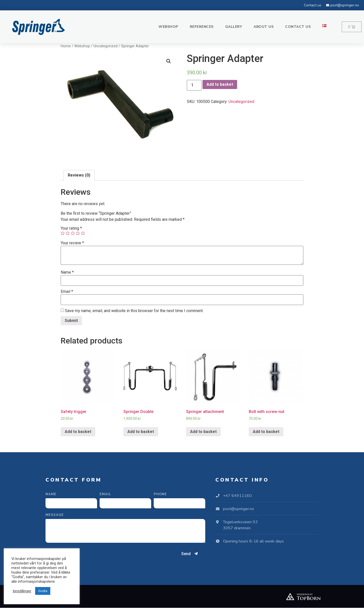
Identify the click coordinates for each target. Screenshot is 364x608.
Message (55, 515)
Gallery (234, 27)
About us (264, 27)
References (202, 27)
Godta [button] (43, 591)
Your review (72, 243)
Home (66, 46)
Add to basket (220, 84)
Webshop (168, 27)
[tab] (79, 175)
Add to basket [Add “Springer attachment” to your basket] (203, 432)
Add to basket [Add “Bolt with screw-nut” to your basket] (266, 432)
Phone (160, 495)
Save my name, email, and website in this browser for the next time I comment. (134, 311)
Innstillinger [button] (22, 591)
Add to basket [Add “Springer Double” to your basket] (141, 432)
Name (67, 272)
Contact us (298, 27)
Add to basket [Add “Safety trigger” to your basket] (78, 432)
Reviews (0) (79, 175)
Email (67, 292)
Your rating (71, 228)
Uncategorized (106, 46)
